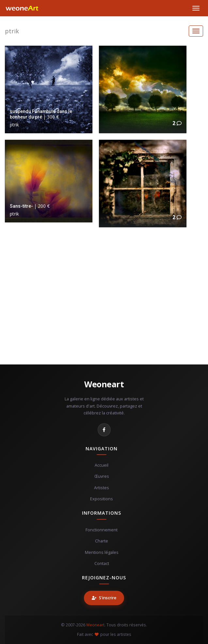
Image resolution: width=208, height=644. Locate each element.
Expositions (102, 499)
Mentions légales (102, 552)
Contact (102, 563)
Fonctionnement (102, 530)
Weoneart (104, 384)
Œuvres (102, 476)
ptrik (12, 31)
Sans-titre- (21, 206)
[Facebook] (104, 430)
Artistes (102, 488)
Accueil (102, 465)
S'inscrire (104, 598)
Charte (102, 541)
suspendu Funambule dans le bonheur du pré (41, 114)
